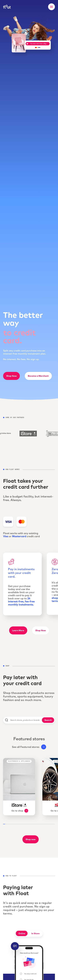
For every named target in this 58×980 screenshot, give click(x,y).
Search (48, 720)
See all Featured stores (29, 747)
